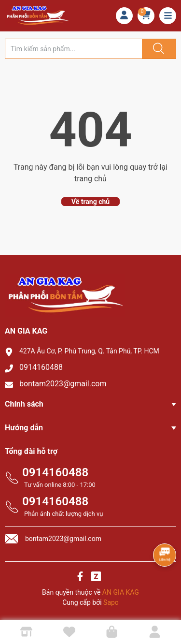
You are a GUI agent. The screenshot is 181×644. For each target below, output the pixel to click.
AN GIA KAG (121, 592)
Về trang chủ (90, 202)
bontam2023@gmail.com (63, 384)
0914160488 (41, 367)
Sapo (111, 602)
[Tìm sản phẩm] (74, 49)
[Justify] (157, 49)
